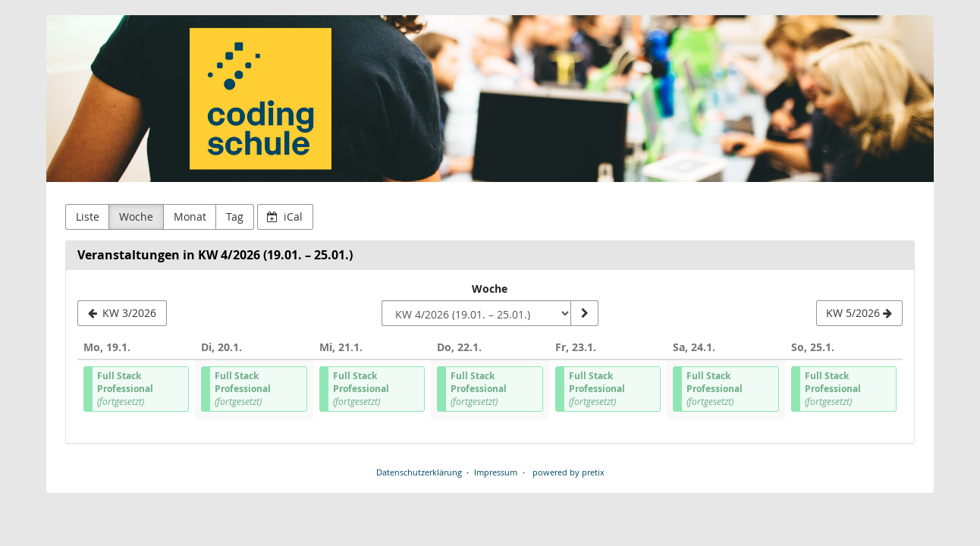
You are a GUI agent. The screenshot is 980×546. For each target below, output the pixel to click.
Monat (190, 217)
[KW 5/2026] (859, 313)
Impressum (496, 472)
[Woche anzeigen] (584, 313)
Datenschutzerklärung (419, 472)
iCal (285, 217)
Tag (235, 217)
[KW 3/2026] (122, 313)
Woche (136, 217)
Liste (88, 217)
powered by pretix (569, 472)
